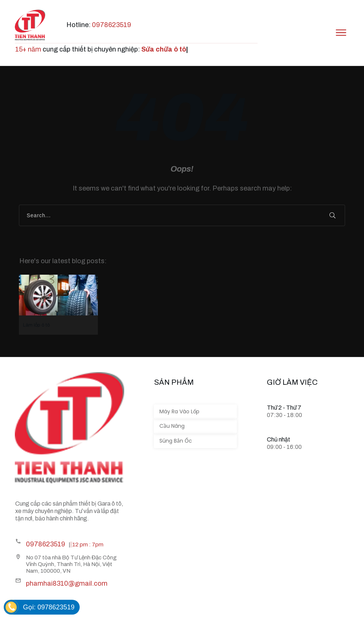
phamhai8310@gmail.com (67, 583)
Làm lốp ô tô (58, 305)
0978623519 (111, 25)
